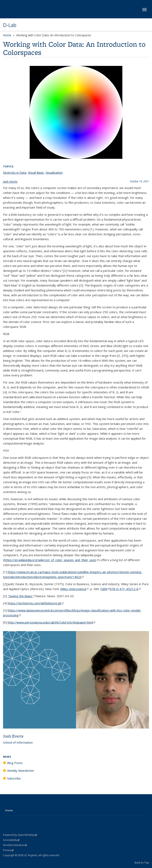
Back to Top (142, 862)
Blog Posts (15, 763)
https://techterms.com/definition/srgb (36, 603)
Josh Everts (10, 181)
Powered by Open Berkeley (20, 835)
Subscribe (14, 778)
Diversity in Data (15, 172)
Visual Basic (36, 172)
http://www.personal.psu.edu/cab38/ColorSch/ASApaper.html (52, 622)
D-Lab (10, 25)
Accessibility (11, 840)
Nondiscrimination (15, 845)
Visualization (54, 172)
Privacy (8, 850)
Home (7, 35)
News (7, 757)
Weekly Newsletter (21, 771)
